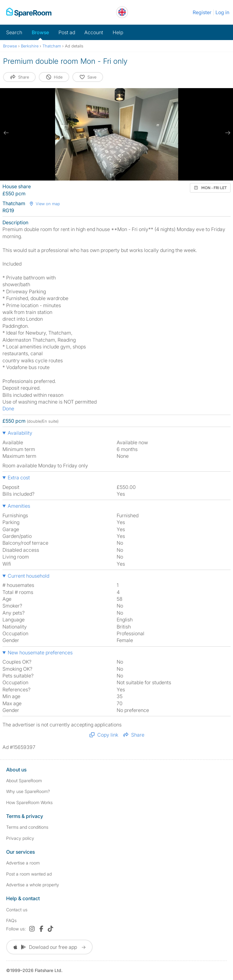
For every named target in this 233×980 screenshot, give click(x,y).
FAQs (11, 920)
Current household (28, 576)
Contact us (17, 910)
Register (202, 12)
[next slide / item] (227, 133)
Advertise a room (23, 863)
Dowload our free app (49, 947)
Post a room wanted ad (29, 874)
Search (14, 32)
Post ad (67, 32)
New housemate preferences (40, 653)
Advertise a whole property (33, 885)
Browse (40, 32)
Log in (222, 12)
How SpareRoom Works (29, 802)
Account (94, 32)
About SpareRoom (24, 781)
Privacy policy (20, 838)
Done (8, 409)
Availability (20, 433)
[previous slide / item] (6, 133)
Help (118, 32)
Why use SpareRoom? (28, 791)
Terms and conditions (27, 827)
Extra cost (19, 478)
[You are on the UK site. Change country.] (122, 12)
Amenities (19, 506)
